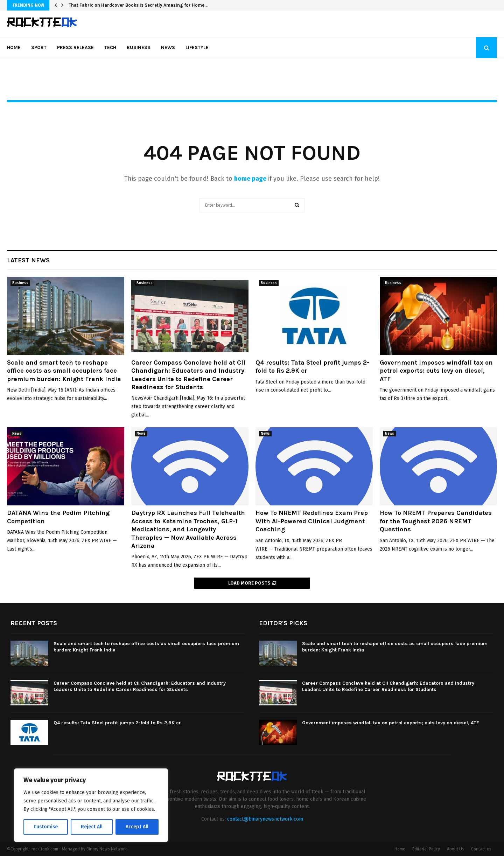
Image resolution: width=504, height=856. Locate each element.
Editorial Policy (426, 849)
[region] (91, 805)
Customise (46, 827)
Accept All (137, 827)
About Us (456, 849)
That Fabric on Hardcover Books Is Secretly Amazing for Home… (138, 5)
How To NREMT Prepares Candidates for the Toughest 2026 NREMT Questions (436, 521)
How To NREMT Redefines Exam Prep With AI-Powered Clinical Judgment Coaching (312, 521)
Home (14, 47)
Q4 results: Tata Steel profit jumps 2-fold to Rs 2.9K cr (117, 723)
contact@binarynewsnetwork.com (265, 819)
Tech (110, 47)
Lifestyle (197, 47)
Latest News (28, 260)
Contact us (481, 849)
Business (139, 47)
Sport (39, 47)
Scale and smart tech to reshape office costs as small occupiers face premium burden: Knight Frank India (64, 371)
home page (250, 179)
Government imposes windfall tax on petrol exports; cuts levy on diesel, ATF (436, 371)
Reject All (92, 827)
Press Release (75, 47)
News (168, 47)
